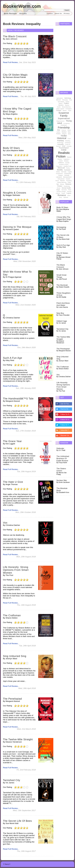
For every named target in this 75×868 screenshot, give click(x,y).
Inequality (61, 144)
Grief (64, 146)
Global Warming (62, 182)
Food (69, 139)
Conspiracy (67, 123)
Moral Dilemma (66, 107)
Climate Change (61, 192)
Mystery (61, 105)
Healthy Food (67, 166)
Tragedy (69, 193)
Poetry (67, 102)
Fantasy (61, 141)
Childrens (61, 163)
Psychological (64, 148)
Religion (61, 175)
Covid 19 (68, 144)
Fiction (59, 110)
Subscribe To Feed (66, 430)
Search (67, 10)
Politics (66, 103)
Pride (70, 190)
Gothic (59, 107)
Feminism (64, 125)
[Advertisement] (64, 58)
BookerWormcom (22, 6)
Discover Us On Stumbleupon (66, 435)
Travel (70, 111)
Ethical (62, 184)
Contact (50, 13)
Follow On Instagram (66, 420)
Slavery (67, 105)
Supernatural (64, 118)
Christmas (68, 143)
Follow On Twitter (66, 425)
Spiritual (66, 197)
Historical (62, 138)
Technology (60, 143)
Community (68, 174)
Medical (64, 132)
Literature (59, 177)
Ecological (69, 109)
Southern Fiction (64, 164)
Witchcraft (61, 168)
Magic (58, 190)
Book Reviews (10, 14)
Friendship (64, 128)
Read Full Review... (11, 62)
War (59, 130)
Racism (62, 181)
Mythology (68, 98)
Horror (65, 111)
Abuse (59, 188)
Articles (23, 14)
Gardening (67, 186)
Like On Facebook (66, 404)
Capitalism (67, 159)
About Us (58, 13)
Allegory (64, 134)
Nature (61, 103)
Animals (67, 175)
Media (58, 172)
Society (60, 170)
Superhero (59, 166)
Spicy (69, 134)
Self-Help (64, 172)
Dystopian (67, 170)
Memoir (58, 100)
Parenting (69, 181)
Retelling (68, 141)
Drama (66, 161)
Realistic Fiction (63, 155)
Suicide (67, 163)
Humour (58, 146)
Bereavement (67, 177)
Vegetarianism (60, 121)
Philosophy (65, 100)
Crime (64, 150)
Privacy (67, 13)
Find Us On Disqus (66, 409)
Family (64, 116)
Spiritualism (60, 98)
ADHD (61, 161)
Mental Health (66, 188)
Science (64, 130)
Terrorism (64, 190)
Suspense (64, 113)
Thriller (64, 136)
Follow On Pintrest (66, 414)
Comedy (69, 146)
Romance (62, 195)
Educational (61, 179)
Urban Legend (60, 109)
